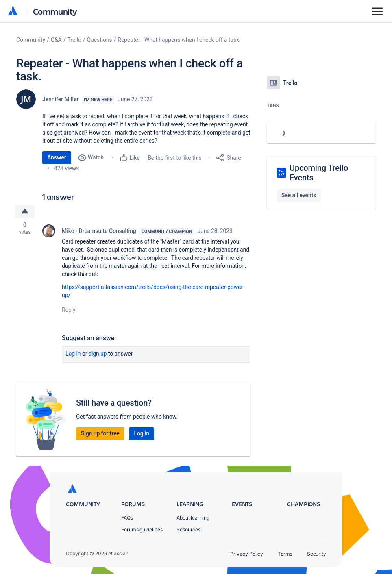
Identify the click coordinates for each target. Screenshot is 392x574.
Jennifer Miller (60, 99)
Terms (285, 554)
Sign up (98, 354)
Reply (69, 310)
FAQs (127, 518)
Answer (57, 157)
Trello (74, 40)
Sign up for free (100, 433)
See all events (299, 195)
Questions (99, 40)
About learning (193, 518)
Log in (73, 354)
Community (55, 11)
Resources (188, 529)
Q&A (56, 40)
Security (317, 554)
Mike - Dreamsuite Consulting (99, 231)
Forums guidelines (142, 529)
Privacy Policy (247, 554)
